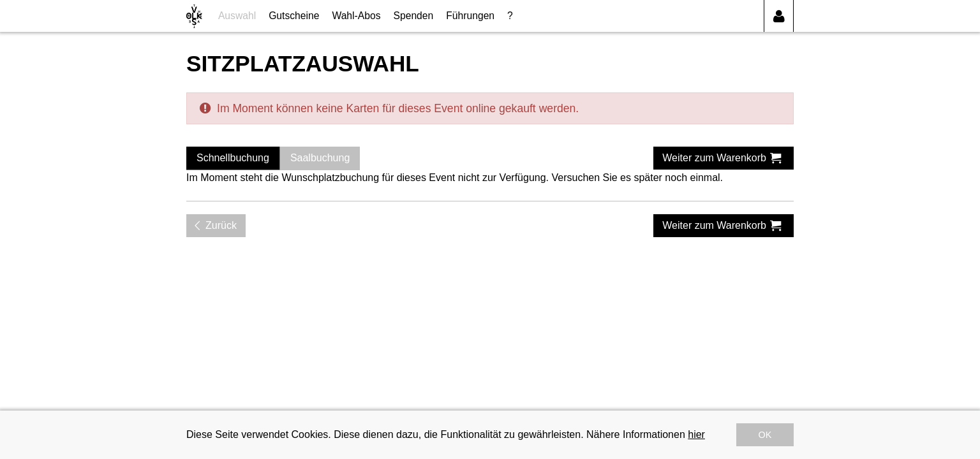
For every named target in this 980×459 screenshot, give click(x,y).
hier (696, 434)
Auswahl (237, 16)
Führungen (470, 16)
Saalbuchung (320, 158)
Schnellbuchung (233, 158)
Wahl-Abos (356, 16)
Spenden (414, 16)
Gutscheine (294, 16)
